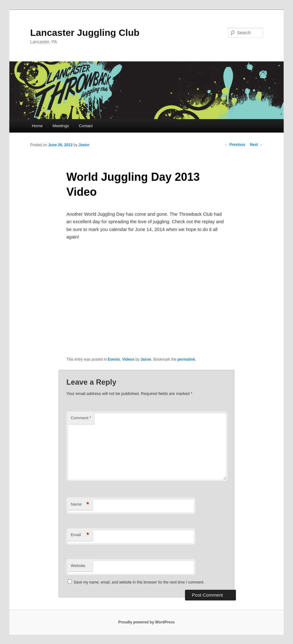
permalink (186, 359)
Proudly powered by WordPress (146, 622)
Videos (128, 359)
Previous (235, 145)
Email (80, 535)
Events (114, 359)
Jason (84, 145)
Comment (81, 418)
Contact (86, 126)
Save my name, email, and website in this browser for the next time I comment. (139, 582)
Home (37, 126)
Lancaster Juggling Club (85, 33)
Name (80, 505)
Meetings (61, 126)
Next (256, 145)
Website (78, 566)
